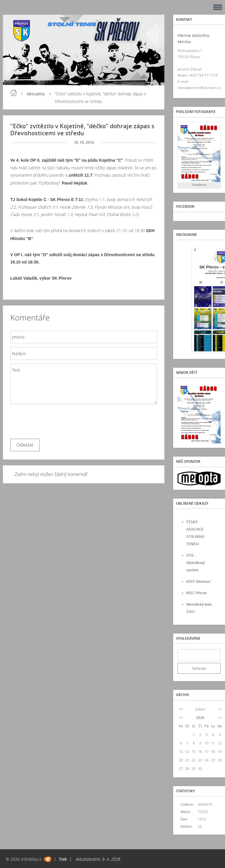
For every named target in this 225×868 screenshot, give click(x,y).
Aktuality (36, 94)
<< (181, 709)
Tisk (63, 859)
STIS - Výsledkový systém (195, 563)
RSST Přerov (196, 593)
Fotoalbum (199, 185)
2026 (200, 718)
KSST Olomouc (198, 581)
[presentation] (55, 420)
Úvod (13, 93)
